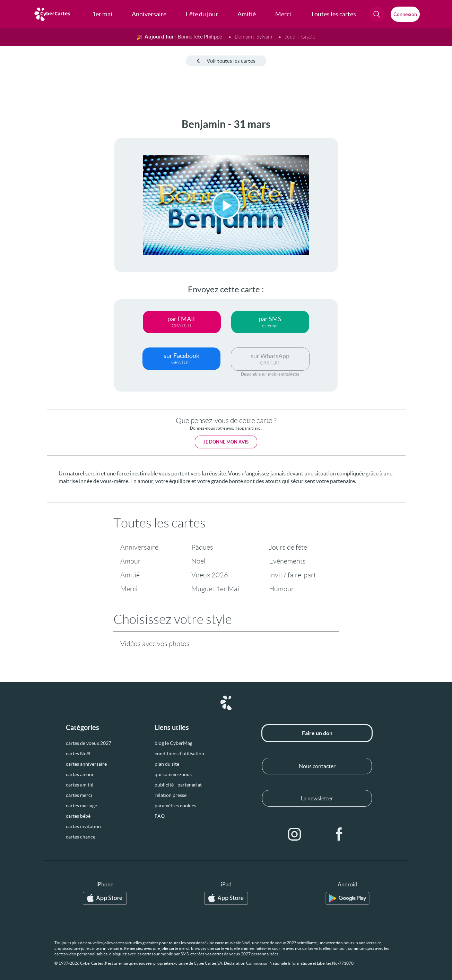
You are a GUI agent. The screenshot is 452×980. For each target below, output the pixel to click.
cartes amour (80, 774)
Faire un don (317, 733)
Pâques (202, 547)
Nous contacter (317, 766)
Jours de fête (288, 547)
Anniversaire (139, 547)
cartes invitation (83, 826)
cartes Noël (78, 754)
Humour (281, 589)
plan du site (167, 764)
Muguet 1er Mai (215, 589)
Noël (198, 561)
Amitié (130, 575)
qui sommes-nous (173, 774)
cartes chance (81, 837)
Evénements (287, 561)
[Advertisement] (52, 222)
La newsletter (317, 798)
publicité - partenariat (178, 785)
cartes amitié (80, 785)
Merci (129, 589)
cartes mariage (81, 806)
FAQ (160, 816)
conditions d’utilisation (179, 754)
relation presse (171, 795)
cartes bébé (78, 816)
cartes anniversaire (86, 764)
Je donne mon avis (226, 442)
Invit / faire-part (293, 575)
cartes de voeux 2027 (89, 743)
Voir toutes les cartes (226, 61)
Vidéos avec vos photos (155, 644)
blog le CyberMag (173, 743)
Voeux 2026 (210, 575)
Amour (131, 561)
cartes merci (79, 795)
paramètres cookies (175, 806)
